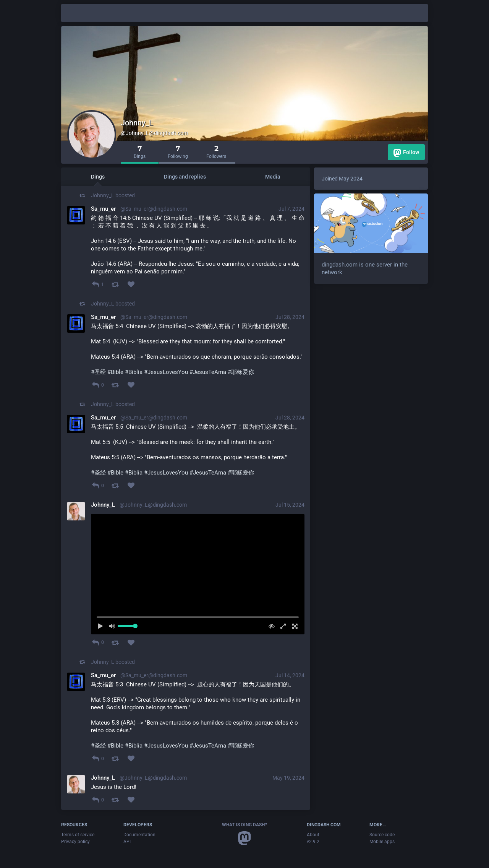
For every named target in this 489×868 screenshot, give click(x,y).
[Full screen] (293, 626)
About (313, 835)
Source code (382, 835)
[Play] (103, 626)
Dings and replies (185, 177)
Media (273, 177)
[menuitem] (198, 574)
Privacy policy (75, 842)
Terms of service (78, 835)
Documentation (139, 835)
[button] (198, 574)
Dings (98, 177)
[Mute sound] (114, 626)
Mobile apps (382, 842)
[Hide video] (270, 626)
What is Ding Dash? (244, 825)
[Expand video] (281, 626)
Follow (406, 153)
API (127, 842)
